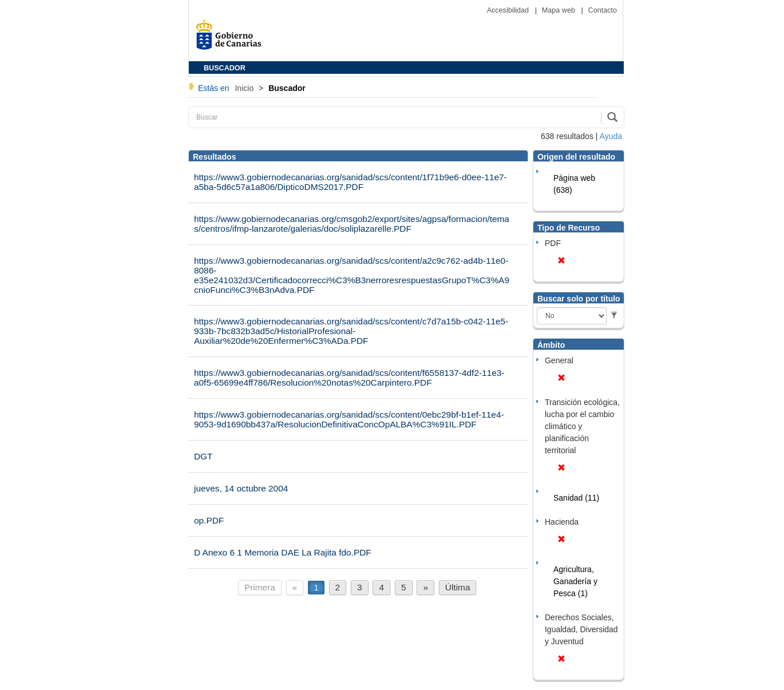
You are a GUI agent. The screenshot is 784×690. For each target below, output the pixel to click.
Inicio (245, 88)
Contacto (603, 10)
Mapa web (560, 10)
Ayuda (611, 136)
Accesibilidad (509, 10)
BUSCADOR (225, 68)
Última (458, 587)
